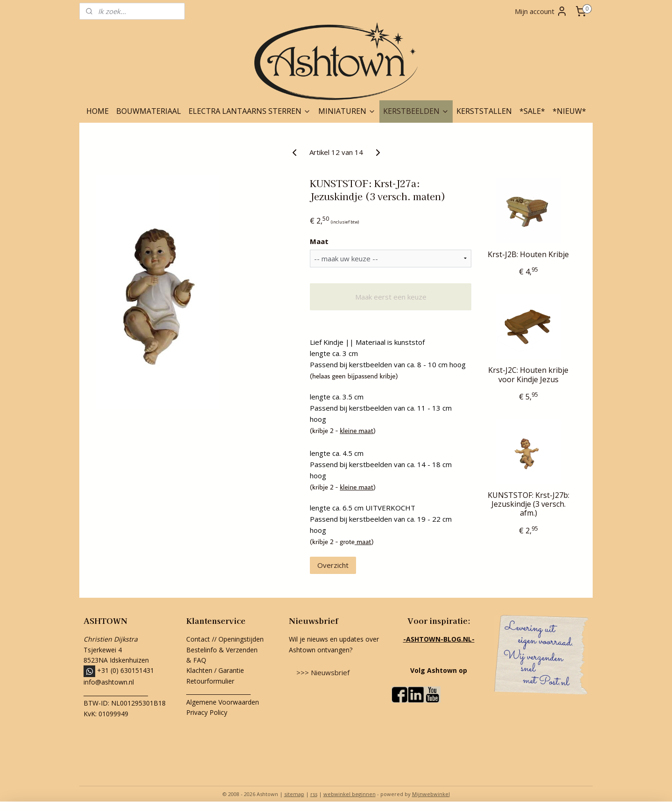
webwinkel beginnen (350, 794)
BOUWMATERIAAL (149, 111)
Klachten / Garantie (215, 670)
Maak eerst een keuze (391, 297)
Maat (319, 241)
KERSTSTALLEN (484, 111)
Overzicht (333, 565)
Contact (198, 639)
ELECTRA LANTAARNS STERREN (250, 111)
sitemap (294, 794)
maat (363, 542)
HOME (98, 111)
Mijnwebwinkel (431, 794)
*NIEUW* (569, 111)
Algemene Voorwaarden (223, 702)
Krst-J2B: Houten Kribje (528, 255)
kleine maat (357, 430)
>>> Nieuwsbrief (323, 672)
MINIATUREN (347, 111)
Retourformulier (211, 681)
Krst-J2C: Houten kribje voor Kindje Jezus (528, 375)
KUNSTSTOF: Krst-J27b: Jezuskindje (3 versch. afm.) (528, 504)
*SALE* (532, 111)
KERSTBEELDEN (416, 111)
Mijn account (541, 11)
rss (314, 794)
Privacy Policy (207, 712)
